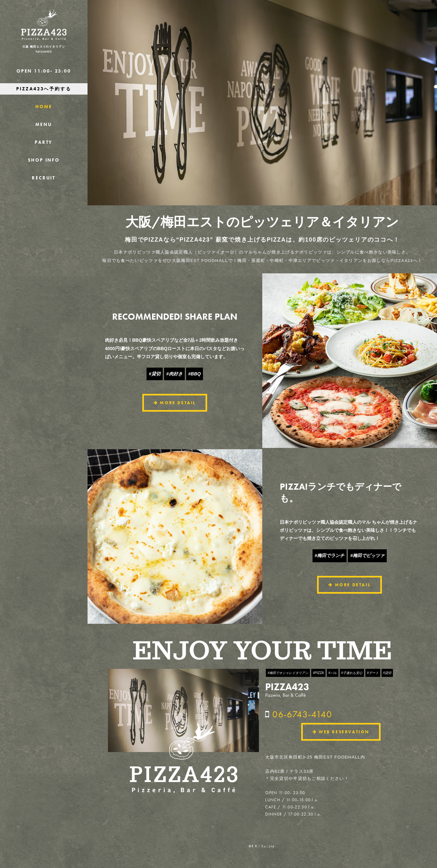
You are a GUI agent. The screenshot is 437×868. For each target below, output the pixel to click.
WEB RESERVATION (341, 732)
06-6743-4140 (302, 714)
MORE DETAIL (175, 403)
